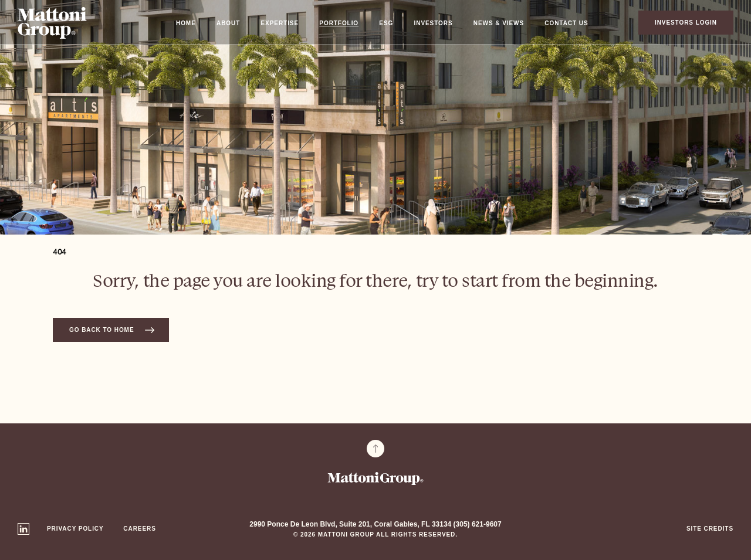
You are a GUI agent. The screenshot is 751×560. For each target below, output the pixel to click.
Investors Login (686, 23)
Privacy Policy (75, 529)
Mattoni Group (52, 23)
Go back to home (102, 330)
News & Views (499, 23)
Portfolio (339, 23)
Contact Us (566, 23)
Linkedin (23, 529)
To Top (375, 449)
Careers (139, 529)
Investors (434, 23)
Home (186, 23)
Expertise (280, 23)
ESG (386, 23)
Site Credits (710, 529)
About (228, 23)
